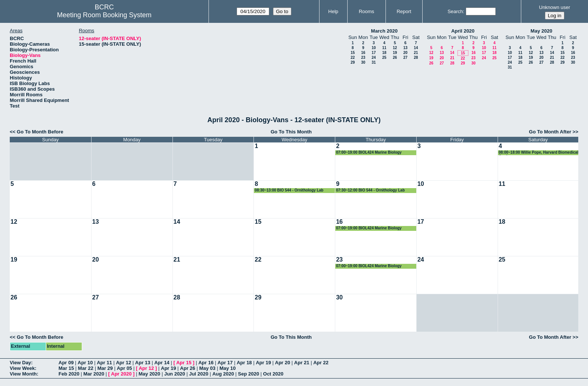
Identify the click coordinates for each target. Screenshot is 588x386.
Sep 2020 (249, 374)
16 (363, 53)
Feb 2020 (69, 374)
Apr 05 (124, 368)
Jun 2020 (175, 374)
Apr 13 (142, 363)
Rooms (367, 11)
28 (416, 58)
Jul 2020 (199, 374)
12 (395, 48)
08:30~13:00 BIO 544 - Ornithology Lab (289, 190)
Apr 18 (244, 363)
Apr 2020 (121, 374)
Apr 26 (187, 368)
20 (405, 53)
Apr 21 (301, 363)
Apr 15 (184, 363)
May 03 (207, 368)
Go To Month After (550, 132)
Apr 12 (123, 363)
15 (353, 53)
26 (395, 58)
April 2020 (463, 31)
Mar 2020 (94, 374)
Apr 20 (282, 363)
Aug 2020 (223, 374)
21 (416, 53)
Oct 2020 (273, 374)
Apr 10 (85, 363)
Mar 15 (66, 368)
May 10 (227, 368)
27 (405, 58)
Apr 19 (263, 363)
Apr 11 (104, 363)
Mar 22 (86, 368)
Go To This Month (291, 132)
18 (384, 53)
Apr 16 (206, 363)
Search (455, 11)
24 (374, 58)
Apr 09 (66, 363)
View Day (20, 363)
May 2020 (541, 31)
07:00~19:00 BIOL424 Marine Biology (369, 152)
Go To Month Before (40, 132)
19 (395, 53)
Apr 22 (321, 363)
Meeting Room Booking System (104, 15)
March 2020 (384, 31)
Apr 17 (225, 363)
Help (333, 11)
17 (374, 53)
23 (363, 58)
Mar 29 (105, 368)
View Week (22, 368)
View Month (23, 374)
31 (374, 62)
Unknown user (554, 7)
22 (353, 58)
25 (384, 58)
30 (363, 62)
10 (374, 48)
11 (384, 48)
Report (404, 11)
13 (405, 48)
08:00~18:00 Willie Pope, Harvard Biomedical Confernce (539, 153)
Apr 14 (162, 363)
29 (353, 62)
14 (416, 48)
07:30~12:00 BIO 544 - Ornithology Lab (370, 190)
